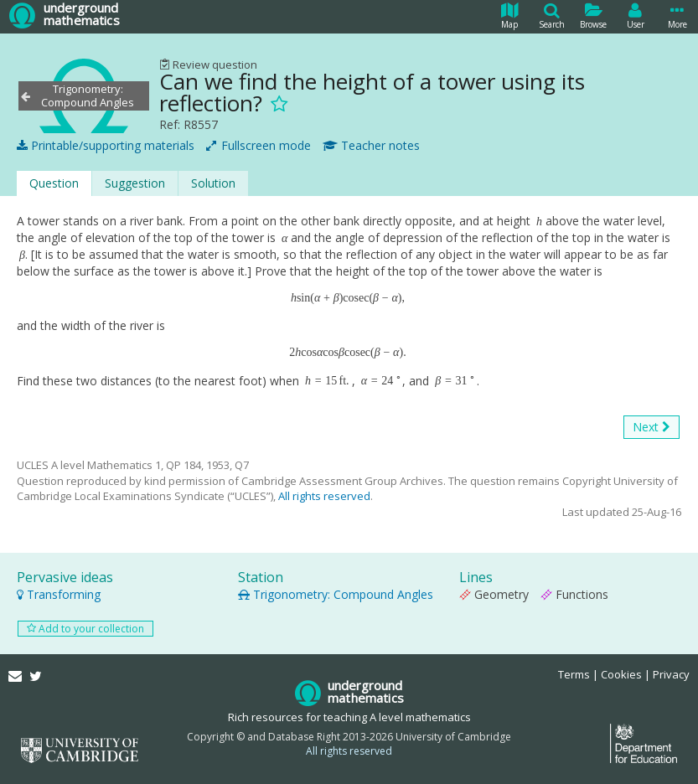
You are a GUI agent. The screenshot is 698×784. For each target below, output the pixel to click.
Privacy (671, 674)
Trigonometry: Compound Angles (336, 594)
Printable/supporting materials (106, 146)
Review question (208, 64)
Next (651, 427)
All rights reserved (324, 496)
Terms (574, 674)
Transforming (59, 594)
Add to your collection (85, 629)
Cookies (621, 674)
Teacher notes (371, 146)
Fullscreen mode (259, 146)
